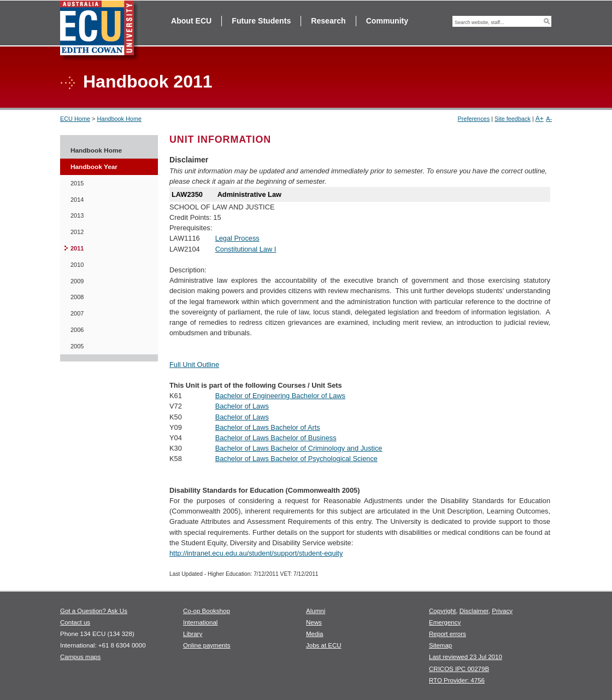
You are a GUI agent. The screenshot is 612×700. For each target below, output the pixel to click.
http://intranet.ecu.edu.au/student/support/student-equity (256, 553)
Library (193, 634)
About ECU (191, 21)
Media (314, 634)
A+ (540, 119)
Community (387, 21)
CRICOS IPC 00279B (459, 669)
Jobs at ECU (324, 645)
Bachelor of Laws (242, 406)
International (200, 622)
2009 (77, 281)
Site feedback (513, 119)
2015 (77, 183)
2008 (77, 297)
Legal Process (237, 238)
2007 (77, 313)
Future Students (261, 21)
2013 (77, 215)
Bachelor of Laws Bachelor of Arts (268, 427)
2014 (77, 200)
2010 (77, 265)
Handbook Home (119, 119)
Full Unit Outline (194, 364)
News (314, 622)
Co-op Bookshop (207, 611)
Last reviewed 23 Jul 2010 (466, 657)
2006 (77, 330)
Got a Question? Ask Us (94, 611)
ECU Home (75, 119)
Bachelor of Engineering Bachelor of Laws (280, 396)
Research (328, 21)
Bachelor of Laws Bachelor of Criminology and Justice (299, 448)
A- (549, 119)
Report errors (448, 634)
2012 (77, 232)
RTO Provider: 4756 (457, 680)
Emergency (445, 622)
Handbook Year (94, 167)
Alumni (316, 611)
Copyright (442, 611)
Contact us (75, 622)
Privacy (502, 611)
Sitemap (440, 645)
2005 (77, 346)
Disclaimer (474, 611)
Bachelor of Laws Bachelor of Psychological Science (296, 459)
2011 (77, 248)
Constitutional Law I (246, 249)
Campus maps (80, 657)
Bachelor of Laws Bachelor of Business (276, 438)
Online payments (207, 645)
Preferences (473, 119)
